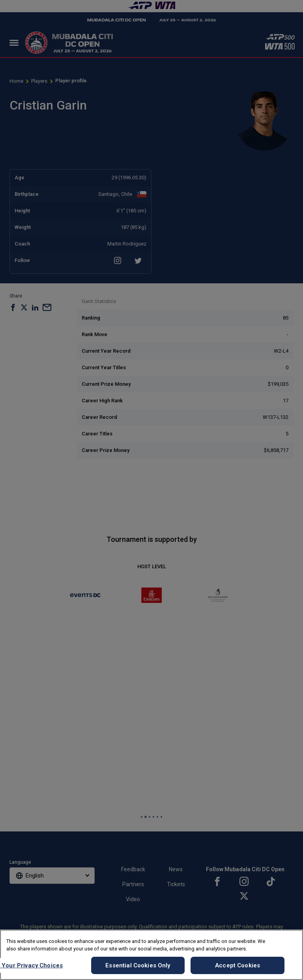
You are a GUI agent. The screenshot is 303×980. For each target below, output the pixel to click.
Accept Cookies (238, 965)
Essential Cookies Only (138, 965)
